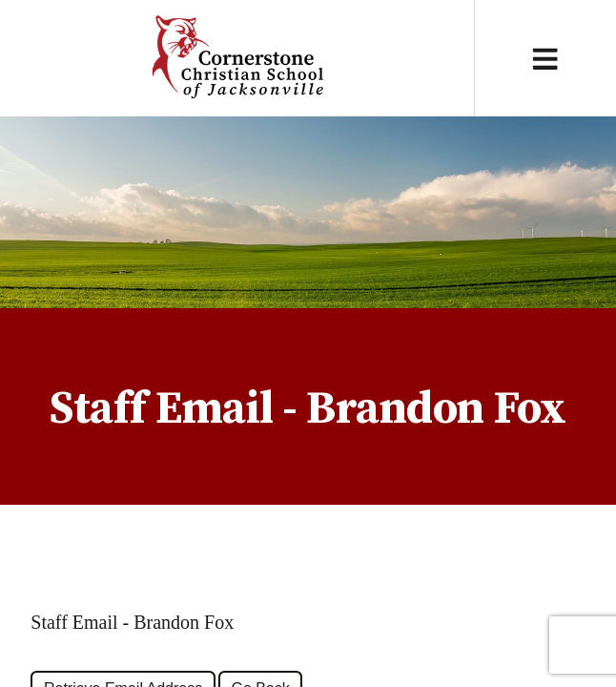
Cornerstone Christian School (237, 58)
